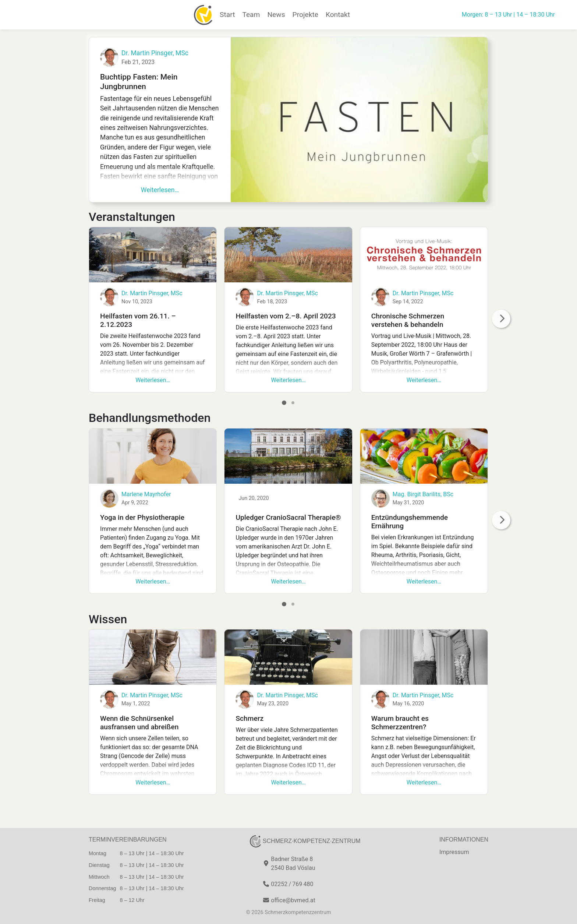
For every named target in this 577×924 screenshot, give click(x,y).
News (276, 15)
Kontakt (338, 15)
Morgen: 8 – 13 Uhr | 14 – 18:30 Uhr (508, 15)
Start (227, 15)
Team (251, 15)
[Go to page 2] (293, 403)
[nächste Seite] (501, 319)
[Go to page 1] (284, 403)
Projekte (305, 15)
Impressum (454, 852)
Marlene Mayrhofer (146, 494)
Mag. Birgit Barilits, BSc (423, 494)
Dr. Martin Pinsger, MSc (155, 53)
